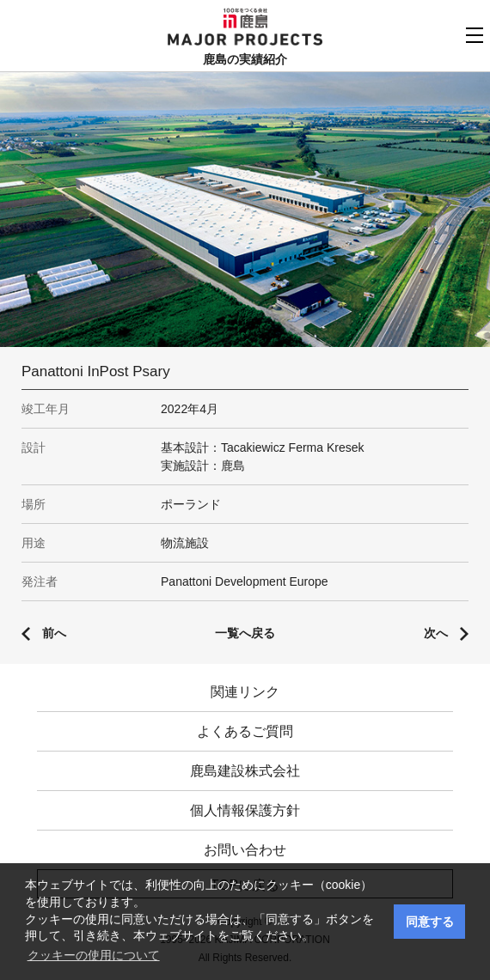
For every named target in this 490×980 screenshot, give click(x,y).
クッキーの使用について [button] (94, 955)
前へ (54, 633)
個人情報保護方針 (245, 810)
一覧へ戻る (245, 633)
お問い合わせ (245, 850)
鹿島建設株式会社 (245, 771)
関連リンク (245, 692)
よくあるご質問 (245, 731)
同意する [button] (430, 922)
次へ (436, 633)
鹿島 (245, 18)
